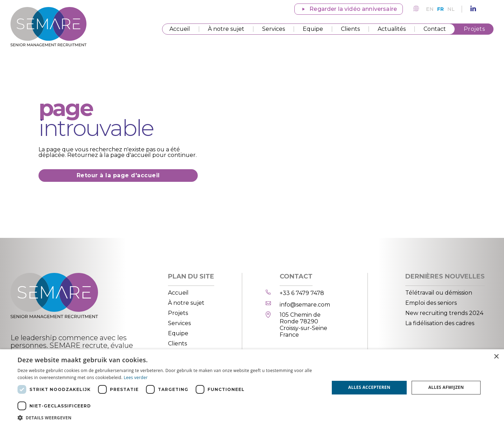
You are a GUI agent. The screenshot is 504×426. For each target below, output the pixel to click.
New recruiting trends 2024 (444, 313)
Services (274, 29)
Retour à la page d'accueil (118, 175)
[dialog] (252, 388)
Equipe (313, 29)
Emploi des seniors (431, 303)
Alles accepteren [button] (369, 387)
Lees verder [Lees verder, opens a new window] (136, 377)
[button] (169, 417)
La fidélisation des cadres (440, 323)
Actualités (392, 29)
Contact (435, 29)
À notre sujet (226, 29)
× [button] (496, 357)
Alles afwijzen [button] (446, 387)
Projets (474, 29)
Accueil (180, 29)
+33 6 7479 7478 (302, 293)
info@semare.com (305, 305)
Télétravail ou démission (439, 293)
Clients (350, 29)
